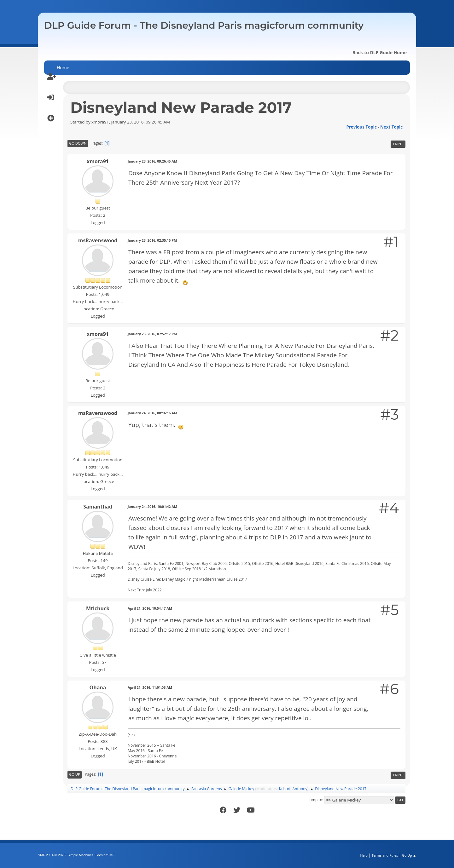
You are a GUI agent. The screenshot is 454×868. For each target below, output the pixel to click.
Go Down (78, 143)
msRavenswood (98, 240)
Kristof (285, 789)
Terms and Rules (385, 855)
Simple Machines (80, 855)
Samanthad (98, 507)
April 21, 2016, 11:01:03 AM (150, 687)
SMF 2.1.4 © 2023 (52, 855)
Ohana (98, 687)
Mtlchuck (98, 608)
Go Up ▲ (409, 855)
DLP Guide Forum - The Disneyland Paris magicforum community (204, 25)
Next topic (391, 127)
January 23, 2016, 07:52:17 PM (152, 334)
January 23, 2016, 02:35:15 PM (152, 240)
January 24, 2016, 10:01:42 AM (152, 506)
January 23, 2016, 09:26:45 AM (152, 161)
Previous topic (361, 127)
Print (398, 144)
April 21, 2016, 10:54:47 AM (150, 608)
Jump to (315, 800)
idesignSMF (105, 855)
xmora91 (98, 161)
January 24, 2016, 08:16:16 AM (152, 413)
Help (364, 855)
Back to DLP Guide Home (380, 52)
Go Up (75, 774)
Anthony (300, 789)
